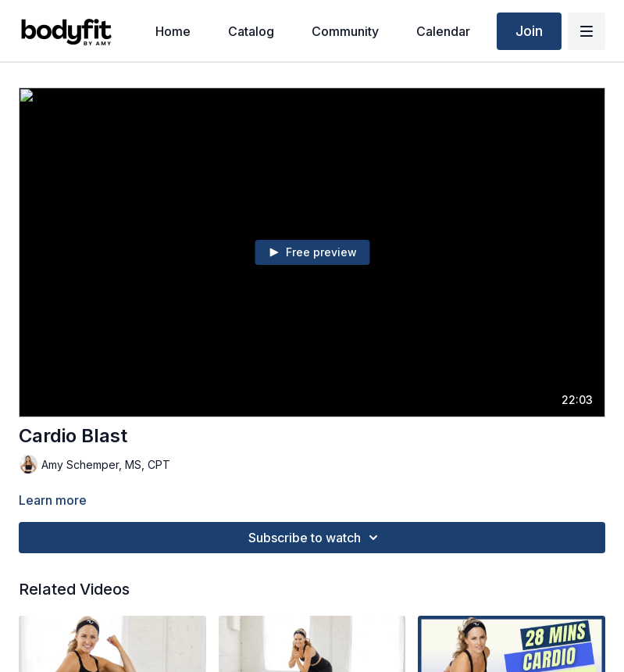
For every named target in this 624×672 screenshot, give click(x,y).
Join (529, 31)
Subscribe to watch (316, 538)
